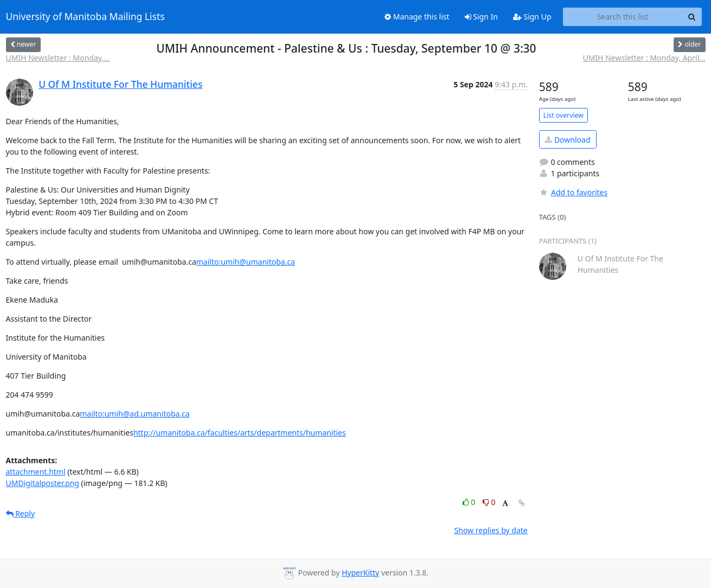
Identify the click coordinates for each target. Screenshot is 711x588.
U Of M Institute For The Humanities (120, 84)
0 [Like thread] (470, 502)
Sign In (481, 17)
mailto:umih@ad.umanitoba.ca (134, 414)
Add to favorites (573, 192)
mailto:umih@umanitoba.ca (246, 262)
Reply (21, 513)
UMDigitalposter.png (43, 483)
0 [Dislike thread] (489, 502)
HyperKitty (360, 573)
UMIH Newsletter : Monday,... (58, 58)
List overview (563, 115)
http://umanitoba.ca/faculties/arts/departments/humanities (240, 433)
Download (568, 140)
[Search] (692, 17)
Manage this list (417, 17)
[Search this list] (623, 17)
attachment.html (36, 472)
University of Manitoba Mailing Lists (85, 17)
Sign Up (532, 17)
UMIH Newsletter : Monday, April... (644, 58)
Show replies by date (491, 530)
